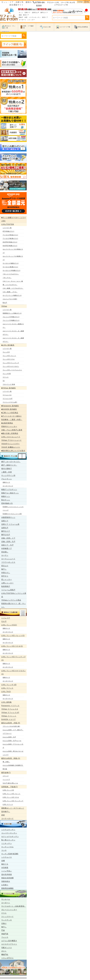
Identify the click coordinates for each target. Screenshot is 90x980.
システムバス (7, 857)
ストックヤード (7, 917)
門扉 (3, 930)
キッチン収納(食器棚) (10, 854)
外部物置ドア (7, 548)
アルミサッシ (7, 479)
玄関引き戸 (36, 13)
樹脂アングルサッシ (9, 490)
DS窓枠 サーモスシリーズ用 (12, 514)
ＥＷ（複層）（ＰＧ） (10, 292)
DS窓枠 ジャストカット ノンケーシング (13, 508)
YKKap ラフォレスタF (10, 713)
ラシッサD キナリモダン (11, 366)
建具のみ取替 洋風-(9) (11, 723)
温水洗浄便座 (7, 874)
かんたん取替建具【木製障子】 (13, 765)
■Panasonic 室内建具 (10, 406)
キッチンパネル (7, 847)
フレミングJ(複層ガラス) (11, 320)
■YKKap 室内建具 (9, 388)
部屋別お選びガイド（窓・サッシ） (14, 605)
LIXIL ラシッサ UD (9, 685)
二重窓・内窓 (7, 472)
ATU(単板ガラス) (8, 231)
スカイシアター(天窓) (10, 299)
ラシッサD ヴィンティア (11, 363)
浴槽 (3, 861)
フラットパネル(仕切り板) (11, 726)
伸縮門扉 (5, 934)
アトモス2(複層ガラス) (10, 238)
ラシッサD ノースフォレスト (12, 370)
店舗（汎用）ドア (8, 538)
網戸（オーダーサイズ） (11, 462)
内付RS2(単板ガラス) (10, 242)
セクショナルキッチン (10, 837)
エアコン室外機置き (9, 941)
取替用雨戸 (6, 586)
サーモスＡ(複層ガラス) (11, 263)
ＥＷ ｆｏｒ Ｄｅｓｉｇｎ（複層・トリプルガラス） (13, 283)
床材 (3, 815)
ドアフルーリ (7, 733)
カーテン (5, 555)
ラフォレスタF (8, 399)
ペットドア (6, 780)
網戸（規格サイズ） (9, 465)
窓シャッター (7, 580)
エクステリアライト (9, 944)
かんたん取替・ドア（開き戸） (13, 730)
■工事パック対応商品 (10, 413)
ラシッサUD (7, 374)
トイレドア (6, 618)
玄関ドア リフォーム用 (10, 524)
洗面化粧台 (6, 881)
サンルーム (6, 899)
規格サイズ (6, 482)
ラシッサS (6, 352)
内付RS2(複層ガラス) (10, 246)
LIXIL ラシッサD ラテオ (11, 797)
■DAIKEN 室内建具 (9, 409)
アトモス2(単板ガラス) (10, 235)
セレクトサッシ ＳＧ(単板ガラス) (13, 251)
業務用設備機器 (7, 888)
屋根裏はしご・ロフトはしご (13, 808)
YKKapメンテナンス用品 (11, 600)
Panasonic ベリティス (10, 706)
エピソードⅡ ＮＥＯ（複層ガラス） (13, 326)
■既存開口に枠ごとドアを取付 (13, 451)
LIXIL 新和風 (6, 702)
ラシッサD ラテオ (9, 359)
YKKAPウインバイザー (10, 444)
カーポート (23, 20)
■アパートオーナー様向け (11, 416)
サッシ (21, 13)
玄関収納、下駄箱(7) (10, 787)
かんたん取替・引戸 (9, 737)
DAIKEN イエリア (9, 719)
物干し (4, 569)
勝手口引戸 (6, 535)
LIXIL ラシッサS (8, 790)
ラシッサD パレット (9, 356)
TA (4, 381)
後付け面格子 (7, 469)
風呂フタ (5, 864)
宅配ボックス (7, 948)
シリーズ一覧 (7, 228)
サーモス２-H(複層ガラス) (12, 270)
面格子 (21, 17)
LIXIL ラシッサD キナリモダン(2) (14, 672)
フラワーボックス (8, 562)
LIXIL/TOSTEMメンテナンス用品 (14, 595)
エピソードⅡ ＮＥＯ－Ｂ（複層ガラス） (13, 333)
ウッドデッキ (7, 920)
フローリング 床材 (9, 384)
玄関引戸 (5, 528)
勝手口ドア (44, 13)
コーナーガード (7, 818)
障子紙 (5, 769)
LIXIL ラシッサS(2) (9, 625)
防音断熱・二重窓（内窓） (12, 420)
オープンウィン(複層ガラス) (12, 295)
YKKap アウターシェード (11, 440)
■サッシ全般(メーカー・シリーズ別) (14, 219)
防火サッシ (6, 500)
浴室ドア (45, 17)
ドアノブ (6, 776)
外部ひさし (6, 573)
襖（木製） (6, 762)
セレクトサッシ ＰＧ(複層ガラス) (13, 258)
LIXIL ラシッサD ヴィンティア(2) (14, 658)
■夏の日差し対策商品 (10, 433)
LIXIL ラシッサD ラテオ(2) (12, 646)
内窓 (26, 17)
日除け (4, 923)
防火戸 (5, 303)
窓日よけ (5, 566)
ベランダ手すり (7, 958)
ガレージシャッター (9, 910)
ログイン (67, 11)
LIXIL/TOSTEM (8, 224)
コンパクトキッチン (9, 833)
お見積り (5, 885)
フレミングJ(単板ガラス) (11, 317)
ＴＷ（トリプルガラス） (11, 274)
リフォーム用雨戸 (8, 590)
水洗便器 (5, 868)
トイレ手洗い (7, 871)
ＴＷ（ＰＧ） (7, 278)
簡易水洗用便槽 (7, 878)
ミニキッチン (7, 843)
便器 (20, 15)
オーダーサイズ (8, 486)
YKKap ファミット (9, 716)
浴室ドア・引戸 (7, 545)
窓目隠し (5, 552)
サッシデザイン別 (8, 475)
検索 (87, 17)
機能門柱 (5, 955)
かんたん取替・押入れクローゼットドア (13, 753)
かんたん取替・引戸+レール (12, 741)
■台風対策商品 (7, 423)
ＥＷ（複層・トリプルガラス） (13, 288)
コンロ (4, 850)
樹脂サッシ (6, 496)
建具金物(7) (6, 773)
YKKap (4, 306)
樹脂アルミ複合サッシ (10, 493)
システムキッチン (35, 17)
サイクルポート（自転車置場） (14, 906)
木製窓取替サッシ (8, 517)
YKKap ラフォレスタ (10, 709)
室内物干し (6, 812)
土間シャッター (7, 583)
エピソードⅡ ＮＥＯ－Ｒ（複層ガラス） (13, 340)
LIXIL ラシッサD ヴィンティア (13, 801)
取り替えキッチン (8, 840)
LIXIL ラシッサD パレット (12, 794)
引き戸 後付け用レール (10, 783)
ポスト (4, 951)
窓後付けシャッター (9, 426)
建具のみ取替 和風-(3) (11, 758)
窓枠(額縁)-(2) (7, 503)
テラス (4, 913)
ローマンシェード (8, 559)
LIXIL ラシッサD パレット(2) (13, 636)
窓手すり (5, 576)
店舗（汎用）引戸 (8, 542)
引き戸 (4, 621)
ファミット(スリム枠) (10, 402)
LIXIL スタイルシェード (11, 437)
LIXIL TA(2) (6, 692)
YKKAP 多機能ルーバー (11, 447)
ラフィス (6, 377)
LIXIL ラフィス (7, 688)
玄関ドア (27, 13)
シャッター (31, 20)
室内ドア (26, 15)
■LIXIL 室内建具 (8, 345)
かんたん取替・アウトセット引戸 (13, 746)
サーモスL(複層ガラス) (10, 267)
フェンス (5, 937)
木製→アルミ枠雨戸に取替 (12, 430)
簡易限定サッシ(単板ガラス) (12, 313)
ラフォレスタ (7, 395)
